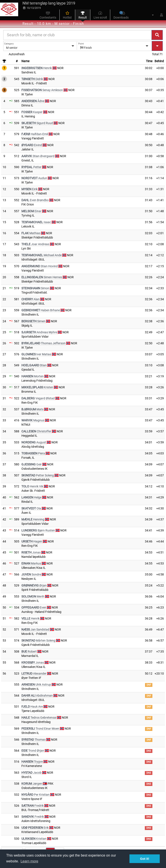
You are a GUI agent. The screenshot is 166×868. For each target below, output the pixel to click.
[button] (150, 15)
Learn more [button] (29, 861)
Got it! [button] (145, 859)
